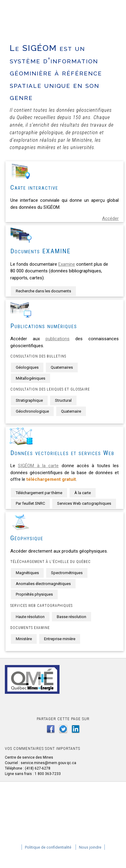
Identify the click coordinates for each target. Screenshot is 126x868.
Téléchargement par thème (39, 493)
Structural (63, 400)
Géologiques (27, 367)
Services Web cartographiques (84, 503)
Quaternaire (71, 411)
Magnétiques (27, 573)
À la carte (83, 493)
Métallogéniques (31, 378)
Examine (67, 264)
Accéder (110, 218)
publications (58, 339)
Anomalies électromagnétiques (43, 584)
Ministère (24, 639)
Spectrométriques (67, 573)
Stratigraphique (29, 400)
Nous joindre (90, 847)
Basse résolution (72, 617)
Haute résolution (30, 617)
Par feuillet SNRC (30, 503)
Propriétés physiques (34, 594)
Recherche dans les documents (43, 291)
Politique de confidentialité (48, 847)
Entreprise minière (60, 639)
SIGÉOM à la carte (38, 466)
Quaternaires (62, 367)
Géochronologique (32, 411)
